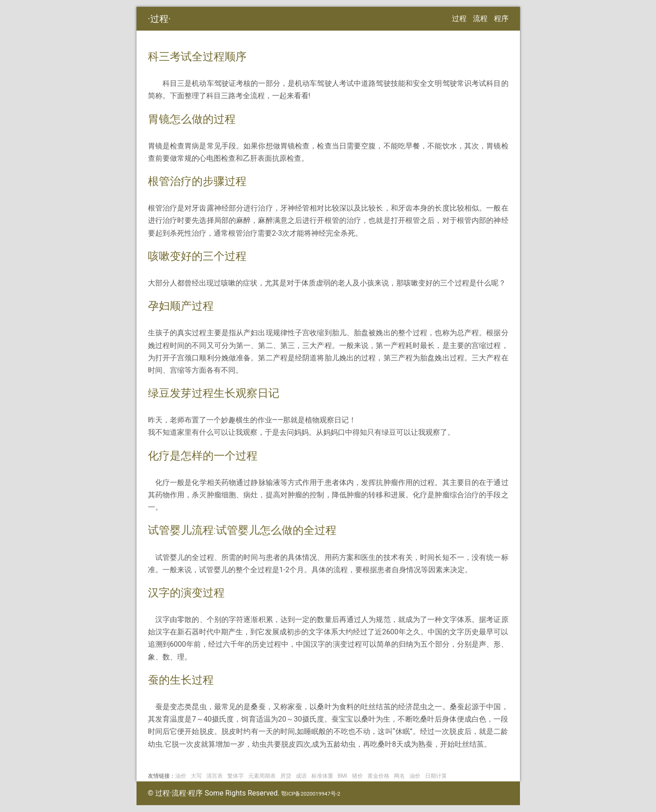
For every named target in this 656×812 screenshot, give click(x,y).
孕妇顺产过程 (181, 306)
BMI (343, 776)
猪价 (357, 776)
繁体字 (236, 776)
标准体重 (322, 776)
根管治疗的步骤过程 (197, 181)
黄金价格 (378, 776)
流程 (480, 18)
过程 (159, 19)
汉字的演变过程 (186, 593)
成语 (301, 776)
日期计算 (436, 776)
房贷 (286, 776)
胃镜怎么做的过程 (192, 119)
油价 (181, 776)
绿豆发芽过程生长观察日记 (214, 393)
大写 (196, 776)
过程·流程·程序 (179, 793)
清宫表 (215, 776)
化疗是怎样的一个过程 (203, 456)
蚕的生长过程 (181, 680)
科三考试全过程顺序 (197, 57)
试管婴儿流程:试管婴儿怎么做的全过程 (242, 530)
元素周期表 (262, 776)
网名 (399, 776)
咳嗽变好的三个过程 (197, 256)
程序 (501, 18)
